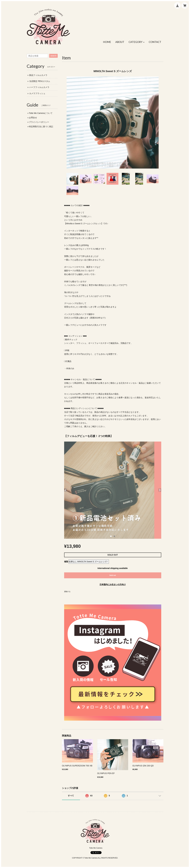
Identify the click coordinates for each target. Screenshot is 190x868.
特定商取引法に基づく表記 (41, 127)
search (53, 56)
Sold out (113, 575)
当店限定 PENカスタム (40, 81)
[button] (136, 42)
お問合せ (33, 118)
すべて (71, 796)
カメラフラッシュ (37, 93)
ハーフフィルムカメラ (39, 87)
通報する (67, 592)
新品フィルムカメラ (38, 75)
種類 (66, 562)
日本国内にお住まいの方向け (113, 584)
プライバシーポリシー (39, 122)
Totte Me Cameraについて (41, 113)
